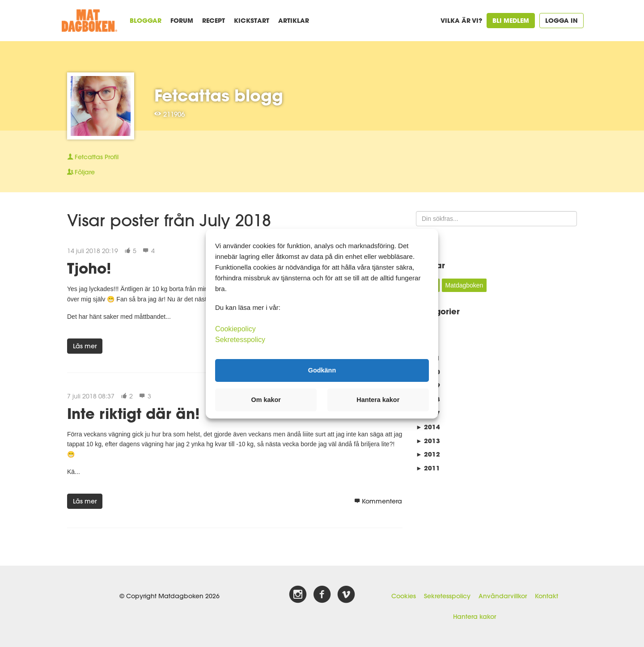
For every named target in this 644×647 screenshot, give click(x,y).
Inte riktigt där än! (133, 413)
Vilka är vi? (461, 20)
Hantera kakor (475, 617)
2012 (428, 454)
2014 (428, 427)
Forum (182, 20)
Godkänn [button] (322, 370)
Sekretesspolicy (447, 596)
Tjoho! (89, 268)
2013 (428, 441)
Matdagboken (464, 285)
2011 (428, 468)
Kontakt (547, 596)
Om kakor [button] (266, 400)
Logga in (561, 20)
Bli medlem (511, 20)
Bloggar (146, 20)
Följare (81, 172)
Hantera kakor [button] (378, 400)
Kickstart (252, 20)
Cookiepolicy (235, 328)
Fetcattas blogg (219, 95)
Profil (93, 157)
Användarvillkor (503, 596)
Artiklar (294, 20)
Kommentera (378, 501)
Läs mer (85, 346)
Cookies (404, 596)
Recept (214, 20)
